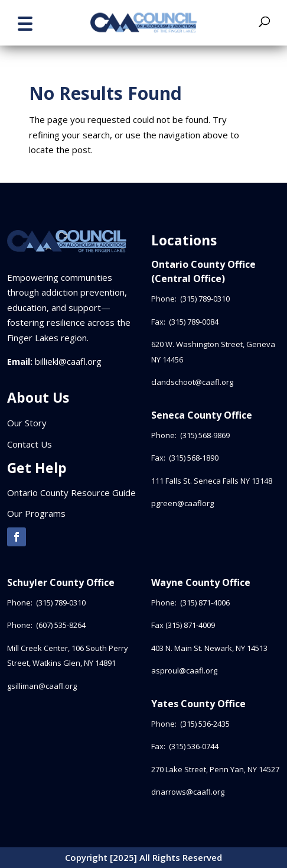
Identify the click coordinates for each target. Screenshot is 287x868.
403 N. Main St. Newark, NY (209, 648)
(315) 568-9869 (205, 435)
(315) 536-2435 (205, 724)
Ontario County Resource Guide (71, 493)
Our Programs (36, 513)
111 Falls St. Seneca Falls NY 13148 (212, 481)
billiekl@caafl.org (68, 361)
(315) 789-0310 (206, 299)
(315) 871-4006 (205, 603)
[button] (25, 22)
